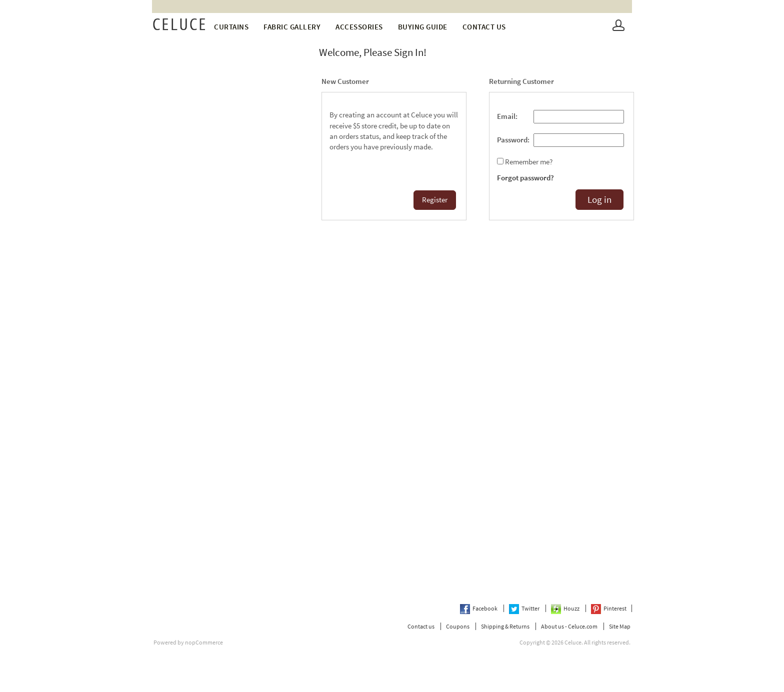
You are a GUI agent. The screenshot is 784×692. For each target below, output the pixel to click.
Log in (599, 200)
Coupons (458, 626)
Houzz (566, 608)
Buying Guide (423, 27)
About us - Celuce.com (569, 626)
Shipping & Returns (505, 626)
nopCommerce (204, 642)
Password (512, 140)
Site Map (620, 626)
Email (506, 116)
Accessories (359, 27)
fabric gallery (292, 27)
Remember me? (529, 162)
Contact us (484, 27)
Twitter (525, 608)
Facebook (479, 608)
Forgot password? (525, 178)
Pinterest (609, 608)
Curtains (231, 27)
